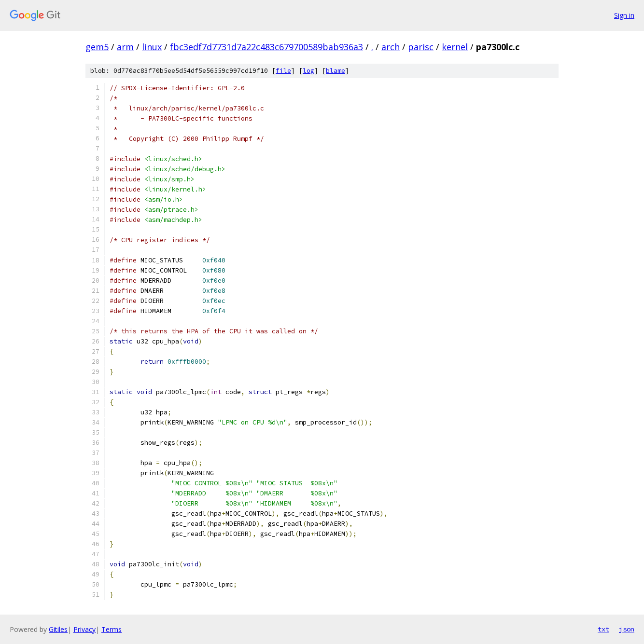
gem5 (97, 47)
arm (125, 47)
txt (603, 629)
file (283, 71)
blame (336, 71)
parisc (421, 47)
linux (152, 47)
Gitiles (58, 629)
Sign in (624, 15)
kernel (455, 47)
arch (391, 47)
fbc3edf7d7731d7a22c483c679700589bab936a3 (266, 47)
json (627, 629)
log (308, 71)
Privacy (84, 629)
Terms (112, 629)
